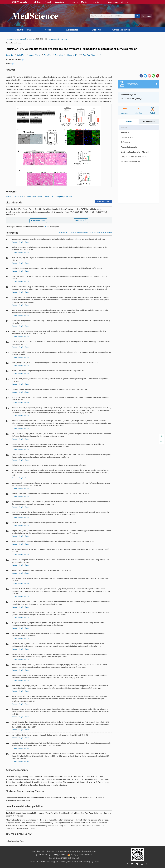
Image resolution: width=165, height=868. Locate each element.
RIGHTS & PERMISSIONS (131, 162)
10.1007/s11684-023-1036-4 (59, 39)
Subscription (60, 2)
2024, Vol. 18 (21, 39)
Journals (48, 2)
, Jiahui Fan (21, 55)
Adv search (147, 16)
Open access (113, 2)
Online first (97, 30)
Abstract (124, 127)
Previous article (38, 220)
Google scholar (24, 242)
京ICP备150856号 (60, 855)
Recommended (149, 121)
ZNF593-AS (19, 196)
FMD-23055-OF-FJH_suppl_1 (131, 99)
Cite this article (127, 137)
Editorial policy (98, 2)
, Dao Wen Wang (89, 55)
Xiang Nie (10, 55)
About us (125, 2)
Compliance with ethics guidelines (135, 157)
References (125, 142)
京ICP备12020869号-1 (44, 855)
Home (38, 2)
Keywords (125, 132)
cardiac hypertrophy (34, 196)
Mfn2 (47, 196)
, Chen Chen (59, 55)
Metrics (85, 2)
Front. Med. (10, 39)
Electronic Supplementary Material (135, 152)
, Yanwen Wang (34, 55)
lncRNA (9, 196)
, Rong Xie (47, 55)
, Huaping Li (71, 55)
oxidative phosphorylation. (62, 196)
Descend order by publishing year (81, 232)
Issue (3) (32, 39)
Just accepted (72, 30)
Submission (73, 2)
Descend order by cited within (103, 232)
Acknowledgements (129, 147)
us (46, 227)
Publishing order (63, 232)
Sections (128, 122)
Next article (81, 220)
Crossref (14, 242)
